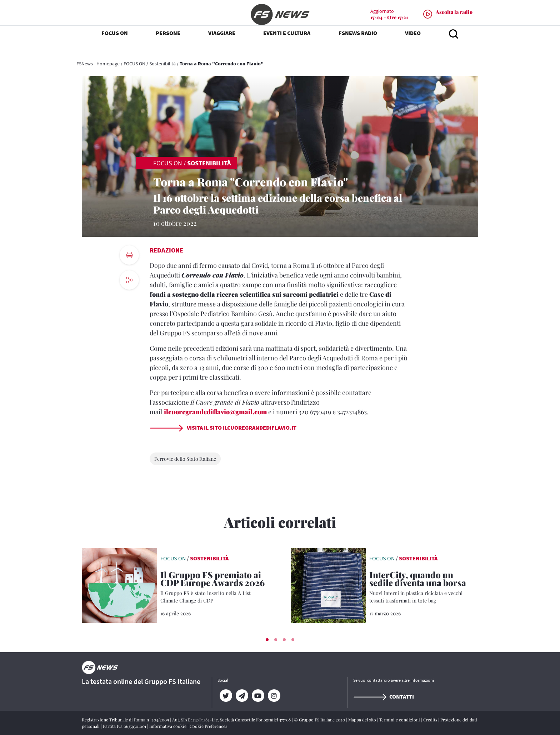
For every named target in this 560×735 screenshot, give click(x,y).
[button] (267, 640)
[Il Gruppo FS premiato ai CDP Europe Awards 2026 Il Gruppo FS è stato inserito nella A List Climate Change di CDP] (215, 587)
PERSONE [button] (168, 43)
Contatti (384, 696)
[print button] (129, 255)
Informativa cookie (168, 726)
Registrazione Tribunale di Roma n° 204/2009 (126, 720)
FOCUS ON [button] (115, 43)
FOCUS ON (134, 64)
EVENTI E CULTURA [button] (287, 43)
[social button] (129, 280)
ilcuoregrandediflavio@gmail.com (215, 412)
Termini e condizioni (400, 720)
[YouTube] (258, 696)
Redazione (166, 250)
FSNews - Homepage (98, 64)
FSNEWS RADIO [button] (358, 43)
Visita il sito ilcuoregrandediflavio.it (223, 427)
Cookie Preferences (208, 726)
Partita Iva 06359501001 (125, 726)
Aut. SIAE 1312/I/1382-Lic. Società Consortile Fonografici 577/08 (232, 720)
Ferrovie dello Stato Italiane (185, 459)
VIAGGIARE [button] (222, 43)
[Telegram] (242, 696)
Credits (431, 720)
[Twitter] (226, 696)
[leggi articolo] (119, 585)
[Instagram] (274, 696)
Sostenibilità (162, 64)
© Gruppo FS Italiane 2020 (320, 720)
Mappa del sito (363, 720)
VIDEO (413, 43)
